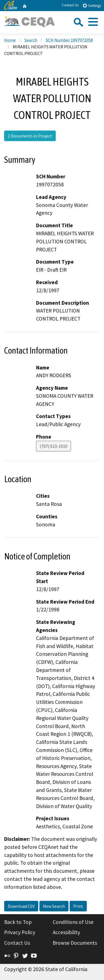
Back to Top (18, 922)
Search (31, 40)
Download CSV (21, 906)
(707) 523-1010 (54, 446)
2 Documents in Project (30, 136)
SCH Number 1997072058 (69, 40)
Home (10, 40)
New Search (54, 906)
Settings (92, 5)
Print (78, 906)
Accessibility (66, 932)
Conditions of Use (73, 922)
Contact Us (70, 5)
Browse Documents (75, 943)
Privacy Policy (20, 932)
